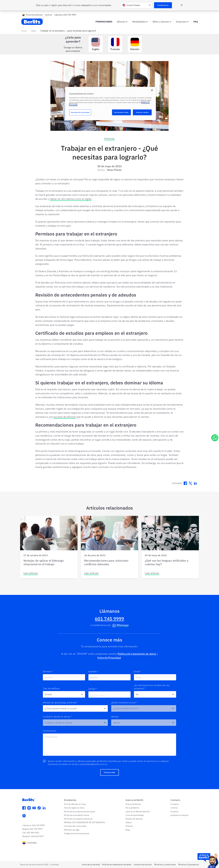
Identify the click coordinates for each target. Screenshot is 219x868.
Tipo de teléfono (51, 688)
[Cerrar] (152, 90)
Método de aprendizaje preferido (61, 703)
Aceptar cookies (142, 112)
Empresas (109, 138)
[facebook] (24, 808)
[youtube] (34, 808)
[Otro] (64, 694)
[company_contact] (155, 694)
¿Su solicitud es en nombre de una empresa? (152, 687)
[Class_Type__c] (144, 708)
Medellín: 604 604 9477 (33, 836)
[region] (110, 104)
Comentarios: (50, 731)
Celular (93, 689)
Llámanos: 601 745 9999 (34, 825)
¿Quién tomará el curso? (124, 703)
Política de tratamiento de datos (137, 654)
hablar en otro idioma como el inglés (71, 199)
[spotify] (24, 816)
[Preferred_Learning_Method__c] (75, 708)
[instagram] (29, 808)
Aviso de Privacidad (109, 658)
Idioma (115, 717)
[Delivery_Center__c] (75, 723)
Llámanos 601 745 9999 (65, 15)
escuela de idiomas (65, 417)
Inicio (24, 31)
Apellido (93, 671)
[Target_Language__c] (144, 723)
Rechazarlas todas (121, 112)
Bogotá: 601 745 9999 (32, 829)
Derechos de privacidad (80, 112)
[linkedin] (44, 808)
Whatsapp (120, 626)
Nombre (48, 671)
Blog (33, 31)
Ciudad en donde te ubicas (57, 717)
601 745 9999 (109, 619)
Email (138, 671)
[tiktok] (39, 808)
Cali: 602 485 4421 (31, 833)
